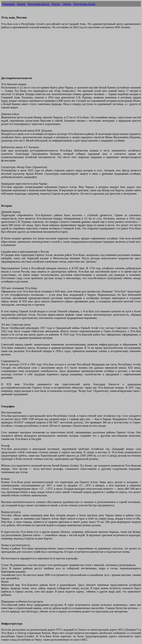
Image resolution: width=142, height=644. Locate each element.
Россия (56, 4)
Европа (21, 4)
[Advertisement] (71, 54)
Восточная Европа (39, 4)
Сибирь (67, 4)
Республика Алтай (84, 4)
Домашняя (8, 4)
